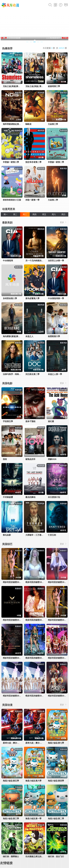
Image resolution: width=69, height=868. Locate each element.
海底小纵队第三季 (11, 819)
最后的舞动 (30, 497)
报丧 (5, 459)
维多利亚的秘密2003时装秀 (38, 696)
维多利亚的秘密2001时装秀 (38, 620)
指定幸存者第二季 (33, 162)
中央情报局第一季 (56, 298)
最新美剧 (7, 223)
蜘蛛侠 (28, 124)
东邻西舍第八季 (10, 298)
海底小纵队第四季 (56, 781)
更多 (63, 222)
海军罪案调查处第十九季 (14, 124)
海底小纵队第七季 (56, 743)
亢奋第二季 (53, 200)
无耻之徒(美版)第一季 (13, 86)
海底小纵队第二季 (56, 819)
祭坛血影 (7, 535)
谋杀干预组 (30, 421)
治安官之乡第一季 (56, 261)
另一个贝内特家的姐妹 (35, 261)
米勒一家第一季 (32, 200)
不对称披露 (8, 497)
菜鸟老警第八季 (32, 298)
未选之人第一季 (55, 374)
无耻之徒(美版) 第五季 (35, 86)
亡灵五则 (52, 535)
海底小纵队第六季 (33, 781)
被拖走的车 (30, 459)
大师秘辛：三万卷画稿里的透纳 (39, 535)
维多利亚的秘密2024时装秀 (15, 620)
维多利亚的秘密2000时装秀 (15, 582)
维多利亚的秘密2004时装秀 (15, 696)
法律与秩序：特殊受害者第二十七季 (19, 374)
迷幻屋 (51, 421)
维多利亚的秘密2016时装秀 (38, 658)
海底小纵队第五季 (11, 781)
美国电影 (7, 383)
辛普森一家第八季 (11, 162)
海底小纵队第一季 (33, 819)
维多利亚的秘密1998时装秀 (38, 582)
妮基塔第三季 (54, 86)
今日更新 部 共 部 (55, 48)
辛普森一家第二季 (56, 162)
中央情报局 (8, 261)
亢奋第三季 (53, 124)
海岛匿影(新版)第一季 (13, 336)
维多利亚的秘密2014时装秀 (15, 658)
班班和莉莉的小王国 (12, 200)
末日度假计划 (54, 497)
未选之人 (29, 336)
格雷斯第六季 (54, 336)
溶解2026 (52, 459)
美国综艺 (7, 544)
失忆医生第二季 (32, 374)
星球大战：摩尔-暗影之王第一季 (40, 743)
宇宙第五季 (8, 421)
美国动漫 (7, 705)
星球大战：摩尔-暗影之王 (14, 743)
